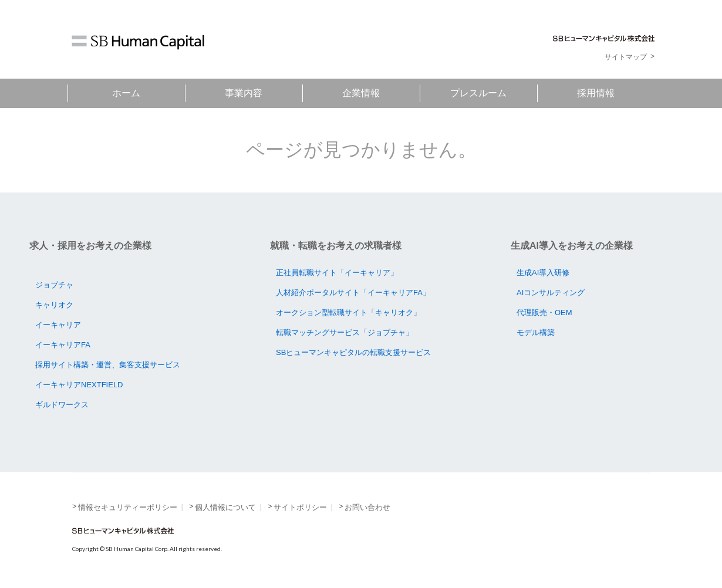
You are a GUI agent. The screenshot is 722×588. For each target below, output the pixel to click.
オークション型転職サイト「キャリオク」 (348, 312)
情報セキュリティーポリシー (128, 507)
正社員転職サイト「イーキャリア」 (337, 273)
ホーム (126, 93)
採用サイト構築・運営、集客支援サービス (108, 365)
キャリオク (54, 305)
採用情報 (596, 93)
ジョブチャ (54, 285)
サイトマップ (626, 57)
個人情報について (225, 507)
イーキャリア (58, 325)
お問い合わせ (367, 507)
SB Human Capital (138, 42)
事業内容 (244, 93)
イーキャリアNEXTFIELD (79, 385)
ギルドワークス (62, 405)
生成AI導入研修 (543, 273)
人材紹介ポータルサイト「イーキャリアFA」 (353, 293)
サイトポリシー (300, 507)
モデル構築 (536, 332)
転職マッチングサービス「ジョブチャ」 (345, 332)
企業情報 (361, 93)
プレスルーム (478, 93)
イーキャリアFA (63, 345)
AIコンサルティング (551, 293)
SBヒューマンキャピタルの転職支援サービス (353, 352)
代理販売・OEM (544, 312)
